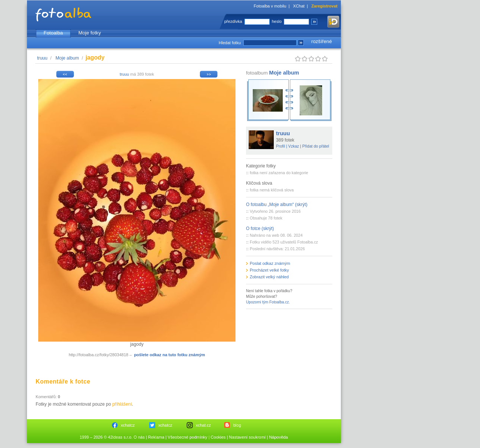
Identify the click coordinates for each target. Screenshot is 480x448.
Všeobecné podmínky (187, 437)
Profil (280, 146)
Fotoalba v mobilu (270, 6)
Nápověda (278, 437)
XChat (299, 6)
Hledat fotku (230, 43)
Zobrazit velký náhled (269, 277)
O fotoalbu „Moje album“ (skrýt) (277, 205)
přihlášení (122, 404)
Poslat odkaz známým (270, 263)
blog (237, 425)
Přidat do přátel (316, 146)
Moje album (67, 58)
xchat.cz (203, 425)
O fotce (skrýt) (260, 228)
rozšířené (322, 41)
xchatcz (128, 425)
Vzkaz (294, 146)
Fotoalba (53, 33)
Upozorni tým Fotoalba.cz (267, 302)
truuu (42, 58)
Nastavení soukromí (247, 437)
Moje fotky (90, 33)
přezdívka (233, 21)
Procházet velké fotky (269, 270)
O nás (139, 437)
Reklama (156, 437)
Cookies (218, 437)
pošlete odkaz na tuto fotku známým (169, 355)
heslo (277, 21)
